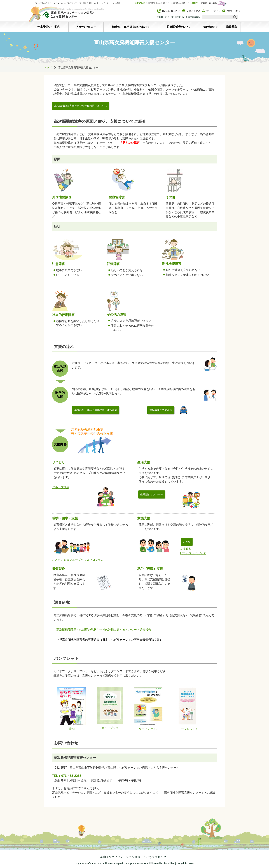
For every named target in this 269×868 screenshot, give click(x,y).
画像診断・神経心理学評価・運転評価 (96, 410)
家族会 (187, 542)
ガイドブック (110, 708)
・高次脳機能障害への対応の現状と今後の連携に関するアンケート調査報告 (102, 630)
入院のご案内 (85, 27)
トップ (48, 67)
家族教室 (186, 549)
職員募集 (232, 27)
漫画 (72, 709)
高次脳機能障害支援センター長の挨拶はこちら (81, 106)
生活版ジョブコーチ (152, 494)
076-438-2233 (169, 11)
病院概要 (209, 27)
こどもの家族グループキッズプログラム (78, 560)
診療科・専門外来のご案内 (129, 27)
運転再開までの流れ (161, 410)
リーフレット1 (148, 709)
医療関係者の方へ (178, 27)
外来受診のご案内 (49, 27)
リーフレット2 (188, 709)
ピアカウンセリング (193, 553)
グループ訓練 (61, 487)
